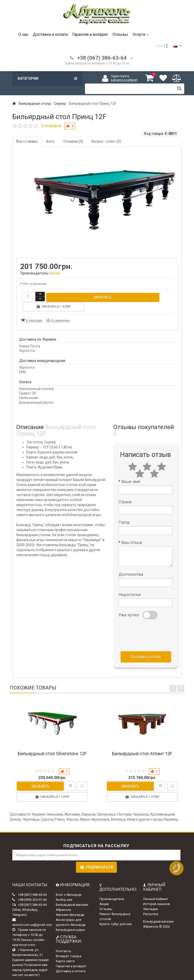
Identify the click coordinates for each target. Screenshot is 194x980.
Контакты (64, 941)
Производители (112, 889)
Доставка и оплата (50, 34)
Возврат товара (69, 946)
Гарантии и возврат (71, 956)
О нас (23, 34)
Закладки (151, 899)
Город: (124, 512)
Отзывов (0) (73, 141)
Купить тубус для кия (116, 914)
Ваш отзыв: (132, 533)
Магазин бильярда (70, 905)
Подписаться (96, 857)
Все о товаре (27, 141)
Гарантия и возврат (90, 34)
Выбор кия (64, 890)
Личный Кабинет (156, 889)
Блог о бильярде (69, 885)
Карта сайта (65, 951)
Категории (47, 78)
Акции (104, 894)
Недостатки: (130, 585)
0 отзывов (51, 126)
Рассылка (151, 904)
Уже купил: (129, 605)
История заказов (157, 894)
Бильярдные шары (70, 920)
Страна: (125, 492)
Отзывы (120, 34)
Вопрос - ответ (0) (106, 141)
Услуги (140, 34)
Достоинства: (131, 565)
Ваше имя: (131, 472)
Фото (50, 141)
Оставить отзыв (146, 647)
